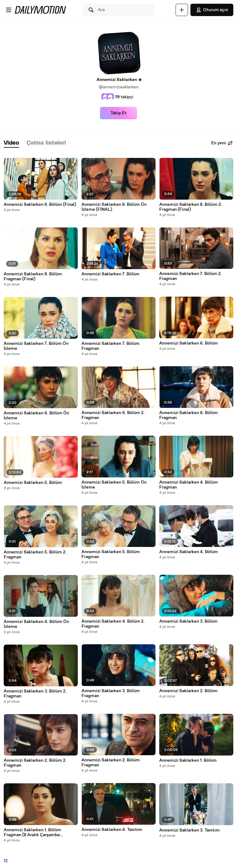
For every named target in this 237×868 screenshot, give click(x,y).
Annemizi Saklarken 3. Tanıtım (189, 830)
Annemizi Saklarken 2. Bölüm (188, 691)
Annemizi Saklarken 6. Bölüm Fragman (189, 415)
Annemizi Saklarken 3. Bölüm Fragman (111, 693)
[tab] (11, 143)
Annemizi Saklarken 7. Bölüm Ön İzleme (36, 346)
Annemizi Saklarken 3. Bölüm (188, 621)
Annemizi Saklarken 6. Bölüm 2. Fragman (113, 415)
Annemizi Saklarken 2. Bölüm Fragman (111, 763)
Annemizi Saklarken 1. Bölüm (188, 760)
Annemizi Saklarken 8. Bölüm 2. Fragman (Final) (191, 207)
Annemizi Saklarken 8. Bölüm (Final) (40, 205)
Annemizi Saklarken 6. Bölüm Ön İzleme (36, 416)
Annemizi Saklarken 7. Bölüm (110, 274)
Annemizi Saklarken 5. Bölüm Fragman (111, 554)
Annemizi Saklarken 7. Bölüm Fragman (110, 346)
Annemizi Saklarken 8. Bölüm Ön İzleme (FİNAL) (114, 207)
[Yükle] (182, 10)
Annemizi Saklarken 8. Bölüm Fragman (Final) (33, 277)
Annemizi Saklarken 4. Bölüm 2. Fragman (113, 624)
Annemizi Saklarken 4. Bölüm (189, 552)
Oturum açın (212, 10)
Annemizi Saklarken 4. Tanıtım (112, 830)
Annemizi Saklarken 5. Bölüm (33, 483)
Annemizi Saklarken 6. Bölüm (189, 343)
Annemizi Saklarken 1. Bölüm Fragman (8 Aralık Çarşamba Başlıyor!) (32, 832)
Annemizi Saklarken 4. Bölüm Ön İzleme (36, 624)
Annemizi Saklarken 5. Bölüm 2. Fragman (35, 555)
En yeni (222, 143)
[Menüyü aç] (9, 10)
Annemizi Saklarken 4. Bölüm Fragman (189, 485)
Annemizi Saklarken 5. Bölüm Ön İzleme (114, 485)
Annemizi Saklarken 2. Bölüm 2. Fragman (35, 763)
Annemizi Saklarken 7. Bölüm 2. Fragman (191, 276)
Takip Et (118, 113)
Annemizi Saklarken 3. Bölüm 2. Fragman (35, 694)
